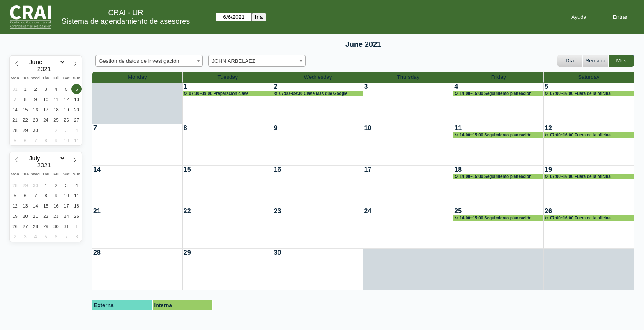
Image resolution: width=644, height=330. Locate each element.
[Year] (46, 69)
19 (548, 170)
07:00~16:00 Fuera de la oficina (580, 93)
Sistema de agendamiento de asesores (126, 21)
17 (368, 170)
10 (368, 128)
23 (278, 211)
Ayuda (579, 17)
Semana (596, 61)
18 (458, 170)
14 (97, 170)
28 (97, 253)
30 (278, 253)
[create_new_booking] (228, 103)
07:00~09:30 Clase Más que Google (313, 93)
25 (458, 211)
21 (97, 211)
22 (187, 211)
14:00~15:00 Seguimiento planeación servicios (493, 94)
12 (548, 128)
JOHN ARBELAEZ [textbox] (234, 61)
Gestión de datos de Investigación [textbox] (139, 61)
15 (187, 170)
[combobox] (149, 61)
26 (548, 211)
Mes (622, 61)
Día (570, 61)
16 (278, 170)
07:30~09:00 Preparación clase (219, 93)
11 (458, 128)
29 (187, 253)
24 (368, 211)
